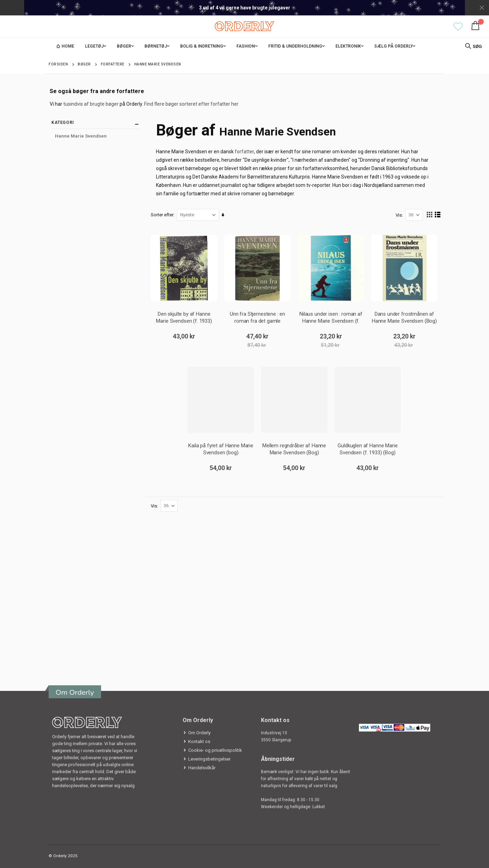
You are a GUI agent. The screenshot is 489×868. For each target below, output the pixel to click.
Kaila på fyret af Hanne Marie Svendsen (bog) (221, 449)
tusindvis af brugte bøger (91, 104)
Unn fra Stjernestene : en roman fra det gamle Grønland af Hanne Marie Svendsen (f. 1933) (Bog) (258, 317)
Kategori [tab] (95, 124)
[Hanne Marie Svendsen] (95, 136)
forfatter (245, 152)
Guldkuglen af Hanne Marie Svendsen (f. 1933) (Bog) (367, 449)
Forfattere (113, 64)
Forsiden (58, 64)
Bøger (84, 64)
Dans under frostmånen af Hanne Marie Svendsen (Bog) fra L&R (404, 317)
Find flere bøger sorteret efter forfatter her (191, 104)
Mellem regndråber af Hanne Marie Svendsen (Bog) (294, 449)
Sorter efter (162, 215)
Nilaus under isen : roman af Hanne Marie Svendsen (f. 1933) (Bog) (331, 317)
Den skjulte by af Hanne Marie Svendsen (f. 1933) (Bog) (184, 317)
